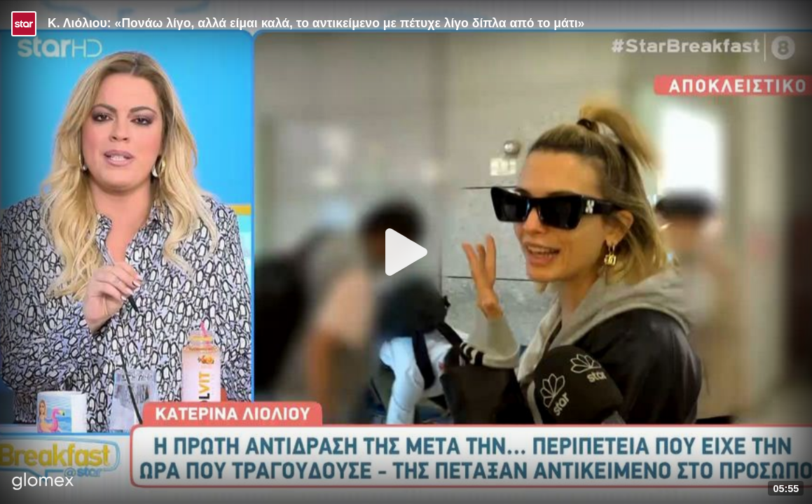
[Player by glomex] (43, 483)
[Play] (406, 252)
